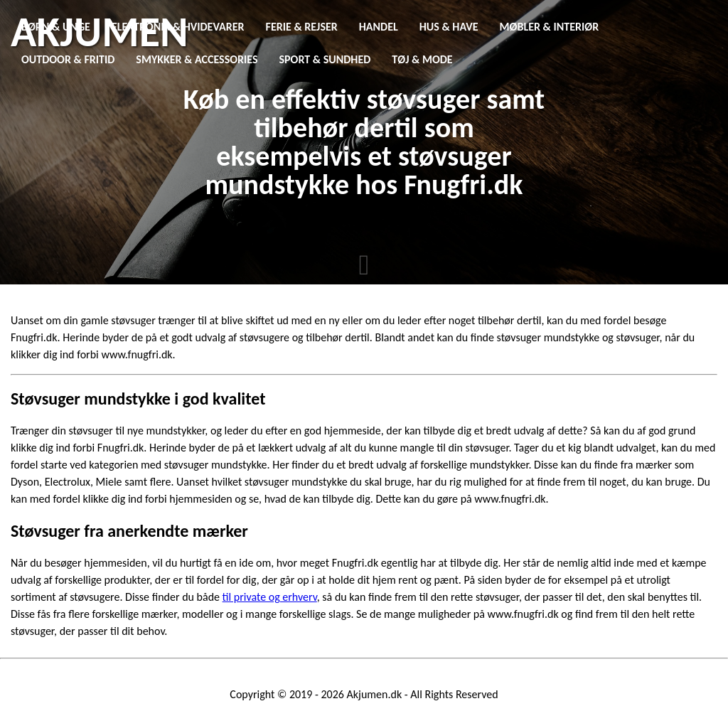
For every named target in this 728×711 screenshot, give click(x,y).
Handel (379, 27)
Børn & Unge (56, 27)
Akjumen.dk (375, 694)
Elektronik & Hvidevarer (178, 27)
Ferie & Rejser (302, 27)
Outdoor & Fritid (68, 59)
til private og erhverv (270, 597)
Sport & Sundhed (325, 59)
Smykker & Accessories (197, 59)
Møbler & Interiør (550, 27)
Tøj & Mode (422, 59)
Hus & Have (449, 27)
